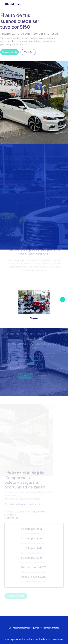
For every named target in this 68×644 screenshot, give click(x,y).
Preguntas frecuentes (40, 628)
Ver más (27, 52)
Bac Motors (14, 628)
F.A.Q (46, 8)
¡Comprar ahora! (16, 594)
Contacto (30, 8)
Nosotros (13, 8)
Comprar (25, 374)
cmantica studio (24, 639)
